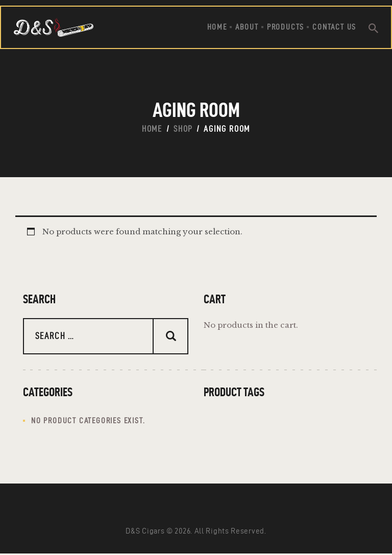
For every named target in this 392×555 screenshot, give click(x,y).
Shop (183, 129)
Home (152, 129)
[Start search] (373, 29)
